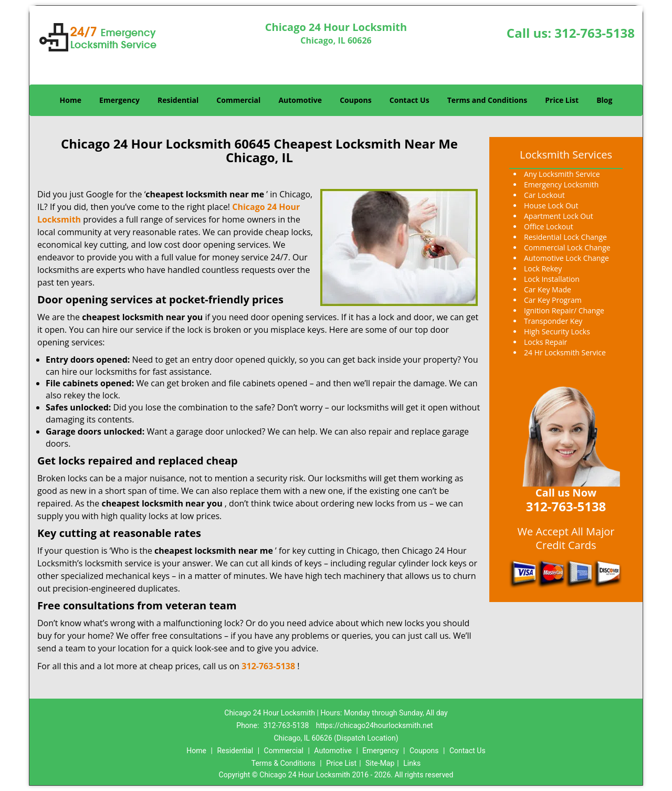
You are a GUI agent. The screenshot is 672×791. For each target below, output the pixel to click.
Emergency (119, 100)
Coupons (355, 100)
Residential (178, 100)
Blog (604, 100)
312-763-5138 (595, 33)
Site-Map (380, 763)
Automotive (300, 100)
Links (412, 763)
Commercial (238, 100)
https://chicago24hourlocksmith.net (375, 725)
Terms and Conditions (487, 100)
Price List (562, 100)
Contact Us (409, 100)
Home (71, 100)
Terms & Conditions (283, 763)
